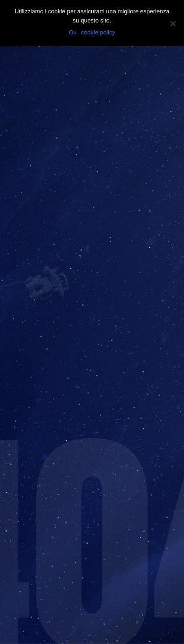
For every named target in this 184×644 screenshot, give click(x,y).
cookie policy (98, 32)
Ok (73, 32)
